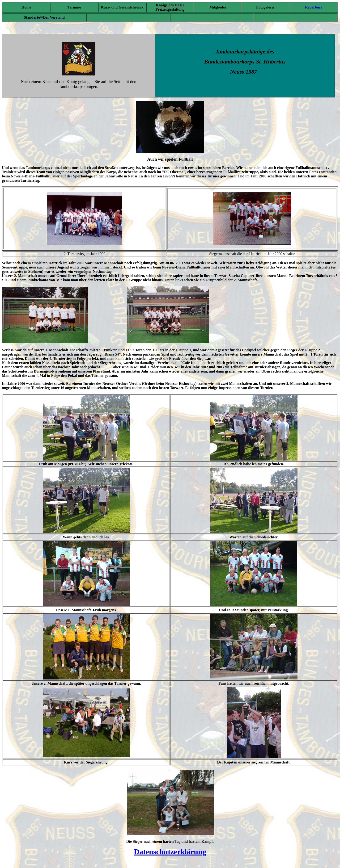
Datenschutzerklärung (170, 852)
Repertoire (314, 7)
